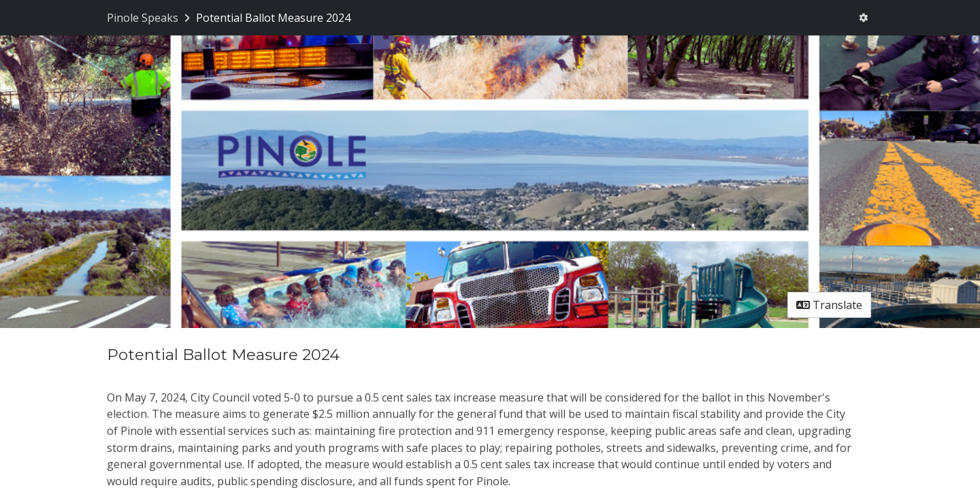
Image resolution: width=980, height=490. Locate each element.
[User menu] (863, 18)
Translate (829, 305)
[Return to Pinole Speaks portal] (150, 18)
